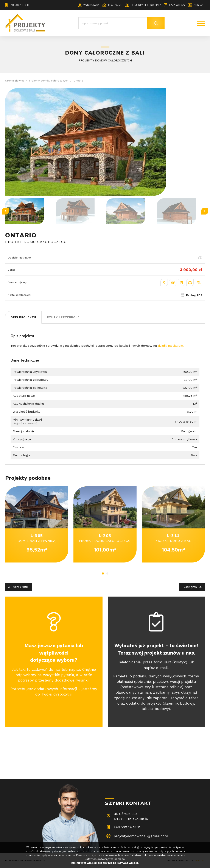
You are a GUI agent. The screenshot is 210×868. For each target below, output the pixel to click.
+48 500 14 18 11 (19, 5)
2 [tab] (107, 573)
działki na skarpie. (171, 346)
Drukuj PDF (194, 295)
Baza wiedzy (177, 5)
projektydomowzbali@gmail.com (141, 836)
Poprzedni (20, 587)
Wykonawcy (91, 5)
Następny (190, 587)
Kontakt (199, 5)
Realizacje (115, 5)
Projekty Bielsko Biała (146, 5)
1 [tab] (103, 573)
